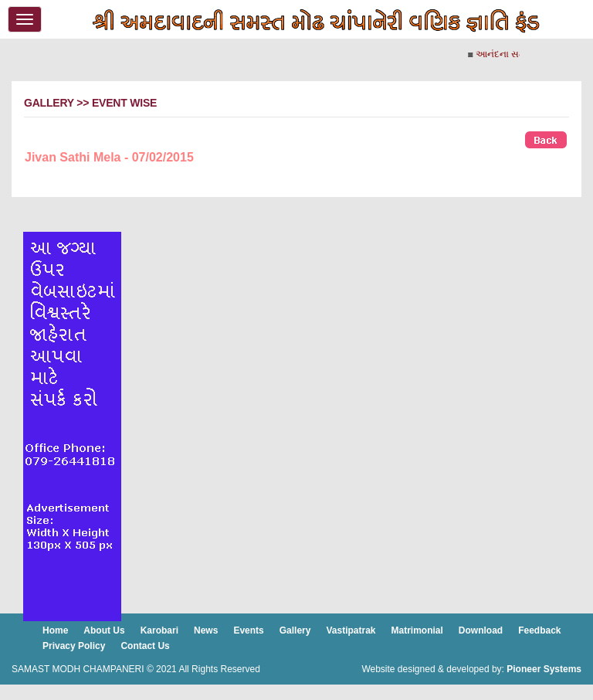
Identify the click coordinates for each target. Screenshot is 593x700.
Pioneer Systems (544, 669)
